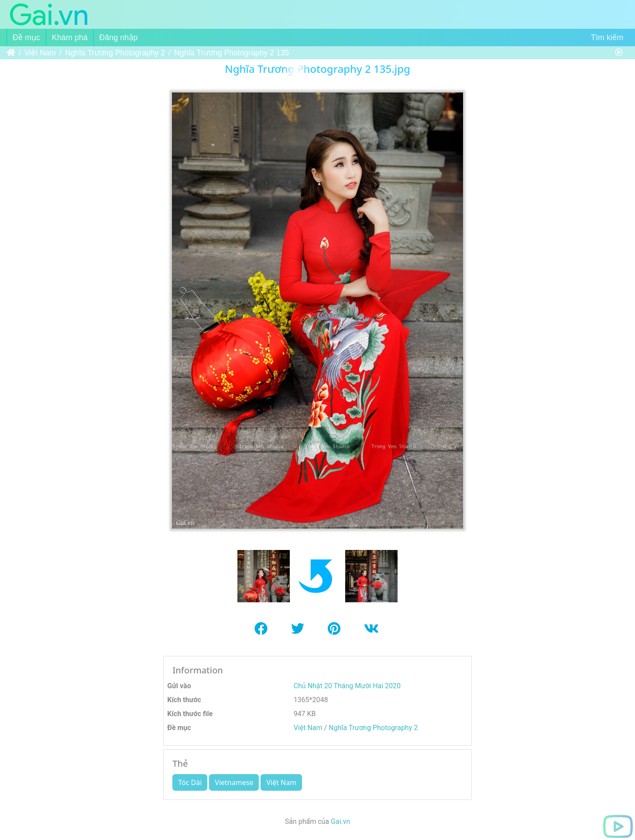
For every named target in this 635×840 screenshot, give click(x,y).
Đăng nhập (118, 38)
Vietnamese (234, 782)
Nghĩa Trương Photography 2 (115, 53)
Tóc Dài (190, 782)
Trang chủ (11, 53)
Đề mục (26, 38)
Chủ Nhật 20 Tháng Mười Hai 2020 (347, 686)
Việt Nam (40, 53)
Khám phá (70, 38)
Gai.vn (340, 821)
